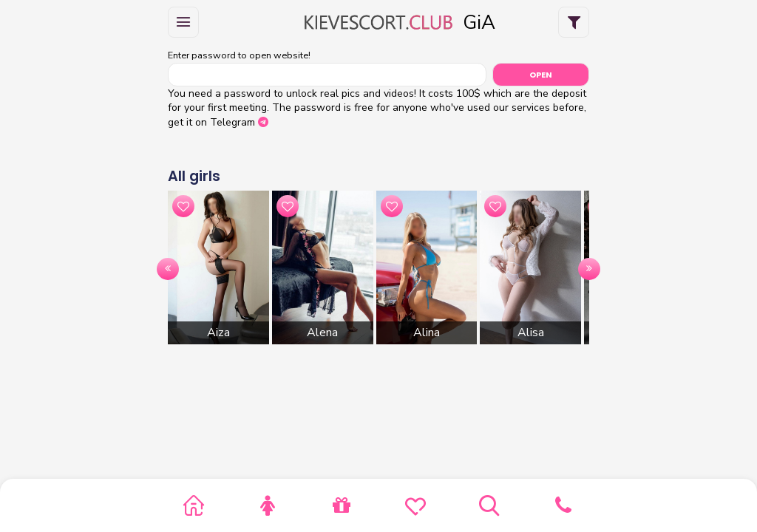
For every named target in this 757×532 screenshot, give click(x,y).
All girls (194, 176)
